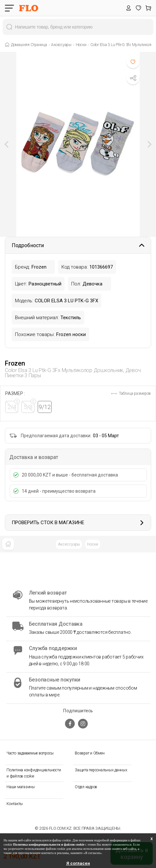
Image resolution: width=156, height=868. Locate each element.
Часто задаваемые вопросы (30, 753)
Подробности (78, 245)
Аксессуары (69, 544)
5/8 (29, 406)
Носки (93, 544)
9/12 (45, 407)
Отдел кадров (86, 787)
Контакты (15, 804)
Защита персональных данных (101, 770)
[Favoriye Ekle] (133, 62)
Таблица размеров (131, 393)
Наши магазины (21, 787)
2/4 (13, 406)
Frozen (15, 363)
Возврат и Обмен (90, 753)
